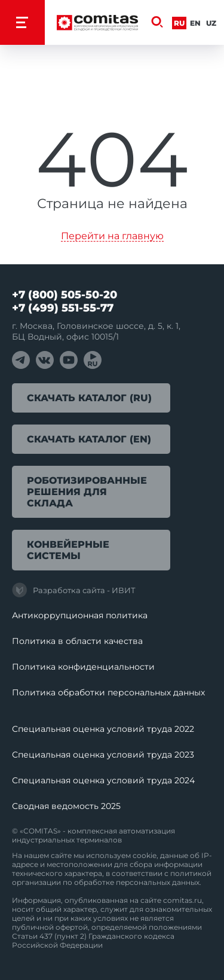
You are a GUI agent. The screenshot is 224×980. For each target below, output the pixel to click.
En (195, 23)
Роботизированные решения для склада (87, 492)
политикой (191, 873)
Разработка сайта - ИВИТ (74, 590)
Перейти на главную (112, 236)
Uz (211, 23)
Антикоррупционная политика (80, 615)
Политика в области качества (77, 641)
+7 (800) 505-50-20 (65, 295)
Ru (179, 23)
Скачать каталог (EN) (89, 439)
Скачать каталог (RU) (89, 398)
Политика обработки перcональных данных (108, 692)
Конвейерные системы (68, 550)
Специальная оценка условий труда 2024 (103, 780)
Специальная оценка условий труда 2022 (103, 729)
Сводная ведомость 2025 (66, 806)
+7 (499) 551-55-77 (63, 308)
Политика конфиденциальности (83, 667)
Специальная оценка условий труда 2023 (103, 755)
